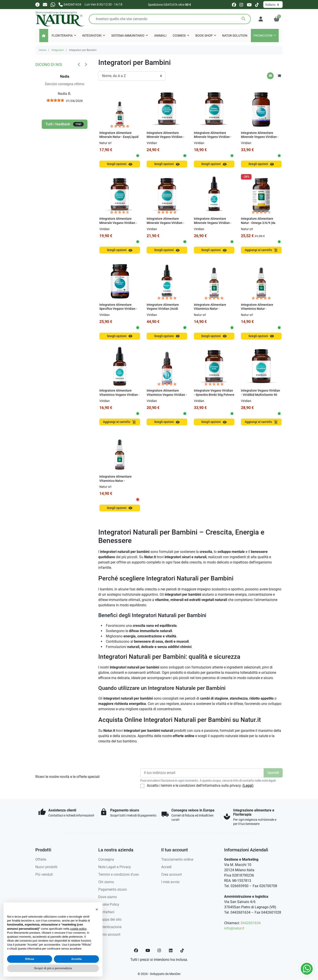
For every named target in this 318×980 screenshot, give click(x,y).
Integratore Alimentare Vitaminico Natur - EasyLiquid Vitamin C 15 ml (260, 309)
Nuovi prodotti (46, 867)
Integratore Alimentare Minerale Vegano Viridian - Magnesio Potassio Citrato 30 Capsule (118, 225)
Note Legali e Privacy (115, 867)
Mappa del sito (110, 919)
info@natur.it (234, 928)
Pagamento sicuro (113, 889)
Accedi (166, 867)
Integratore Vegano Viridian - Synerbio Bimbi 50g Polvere (214, 393)
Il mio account (109, 934)
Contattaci (106, 912)
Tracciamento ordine (177, 859)
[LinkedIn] (171, 950)
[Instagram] (159, 950)
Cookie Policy (109, 904)
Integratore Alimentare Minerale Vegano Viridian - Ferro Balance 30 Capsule (213, 137)
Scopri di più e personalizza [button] (53, 968)
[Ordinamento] (132, 76)
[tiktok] (257, 5)
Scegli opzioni (120, 164)
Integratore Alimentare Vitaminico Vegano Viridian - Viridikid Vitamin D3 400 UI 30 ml (167, 397)
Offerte (41, 859)
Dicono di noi (49, 65)
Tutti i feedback (65, 124)
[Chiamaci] (70, 4)
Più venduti (44, 874)
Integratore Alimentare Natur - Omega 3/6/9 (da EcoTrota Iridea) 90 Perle (258, 223)
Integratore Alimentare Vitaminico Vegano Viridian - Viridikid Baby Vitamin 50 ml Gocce (119, 397)
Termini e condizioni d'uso (119, 874)
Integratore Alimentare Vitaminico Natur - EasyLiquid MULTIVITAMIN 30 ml (118, 483)
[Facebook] (136, 950)
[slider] (58, 100)
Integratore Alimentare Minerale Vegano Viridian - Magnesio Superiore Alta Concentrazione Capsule (165, 225)
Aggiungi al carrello (261, 250)
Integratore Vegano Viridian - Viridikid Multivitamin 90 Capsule (260, 395)
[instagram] (241, 5)
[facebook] (234, 5)
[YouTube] (148, 950)
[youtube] (249, 5)
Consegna (106, 859)
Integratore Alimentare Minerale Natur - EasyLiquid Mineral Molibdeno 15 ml (119, 137)
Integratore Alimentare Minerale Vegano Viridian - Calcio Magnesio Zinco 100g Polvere (166, 139)
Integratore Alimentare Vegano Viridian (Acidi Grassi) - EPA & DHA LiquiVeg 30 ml (163, 311)
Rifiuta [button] (30, 959)
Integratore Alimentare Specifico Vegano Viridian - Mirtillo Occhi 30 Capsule (118, 309)
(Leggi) (248, 786)
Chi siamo (106, 882)
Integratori (58, 50)
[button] (277, 19)
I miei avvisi (170, 882)
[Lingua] (273, 5)
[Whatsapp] (53, 4)
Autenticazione (110, 927)
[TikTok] (182, 950)
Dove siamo (108, 897)
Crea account (171, 874)
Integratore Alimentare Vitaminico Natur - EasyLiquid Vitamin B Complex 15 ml (210, 311)
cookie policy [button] (78, 929)
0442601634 (251, 923)
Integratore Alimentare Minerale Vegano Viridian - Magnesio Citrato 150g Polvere (260, 139)
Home (43, 50)
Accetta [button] (77, 959)
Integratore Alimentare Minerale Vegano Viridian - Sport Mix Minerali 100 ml (213, 223)
